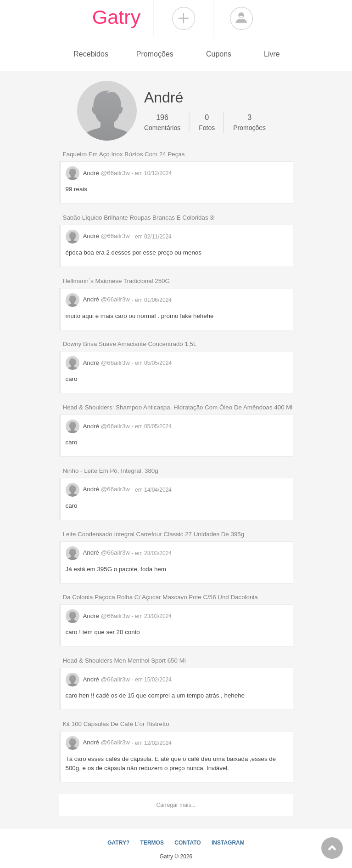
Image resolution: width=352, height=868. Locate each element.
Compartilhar (184, 18)
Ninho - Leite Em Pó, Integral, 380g (111, 471)
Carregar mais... (176, 805)
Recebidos (91, 54)
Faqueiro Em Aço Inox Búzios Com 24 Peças (124, 154)
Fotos (207, 122)
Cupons (219, 54)
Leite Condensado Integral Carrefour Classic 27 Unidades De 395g (154, 534)
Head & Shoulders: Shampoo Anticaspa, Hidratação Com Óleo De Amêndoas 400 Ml (178, 407)
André (99, 173)
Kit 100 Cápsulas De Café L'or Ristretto (116, 724)
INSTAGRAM (228, 843)
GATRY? (118, 843)
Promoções (155, 54)
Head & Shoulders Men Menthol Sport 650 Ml (124, 661)
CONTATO (187, 843)
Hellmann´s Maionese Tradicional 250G (116, 281)
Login (241, 18)
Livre (272, 54)
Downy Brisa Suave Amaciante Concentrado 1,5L (130, 344)
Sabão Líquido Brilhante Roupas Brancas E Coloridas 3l (139, 218)
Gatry (117, 17)
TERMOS (152, 843)
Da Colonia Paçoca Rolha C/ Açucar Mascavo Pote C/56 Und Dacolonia (160, 597)
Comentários (162, 122)
